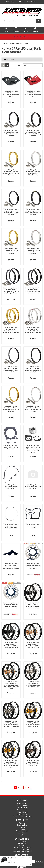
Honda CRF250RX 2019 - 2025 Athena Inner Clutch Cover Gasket (33, 487)
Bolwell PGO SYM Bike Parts (22, 816)
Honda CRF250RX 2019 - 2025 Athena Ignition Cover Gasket (11, 487)
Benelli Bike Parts (22, 808)
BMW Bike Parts (22, 814)
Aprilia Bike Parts (22, 803)
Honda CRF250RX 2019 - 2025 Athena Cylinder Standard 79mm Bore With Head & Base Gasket (33, 449)
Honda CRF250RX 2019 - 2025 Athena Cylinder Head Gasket (11, 447)
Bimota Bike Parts (22, 812)
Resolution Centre (22, 831)
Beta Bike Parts (22, 810)
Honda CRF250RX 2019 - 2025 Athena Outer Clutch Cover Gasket (11, 526)
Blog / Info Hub (22, 825)
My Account (22, 829)
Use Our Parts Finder (22, 37)
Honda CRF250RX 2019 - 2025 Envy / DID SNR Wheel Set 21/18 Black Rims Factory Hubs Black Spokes (11, 725)
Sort (20, 65)
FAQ (22, 835)
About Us (22, 823)
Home (5, 43)
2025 (26, 43)
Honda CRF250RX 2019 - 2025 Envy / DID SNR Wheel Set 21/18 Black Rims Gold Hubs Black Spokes (11, 764)
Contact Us (22, 827)
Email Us (23, 844)
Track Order (22, 833)
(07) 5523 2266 (23, 842)
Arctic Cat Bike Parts (22, 805)
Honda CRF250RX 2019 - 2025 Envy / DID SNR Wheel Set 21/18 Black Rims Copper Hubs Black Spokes (11, 685)
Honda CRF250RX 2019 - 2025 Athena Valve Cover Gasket (33, 526)
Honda (11, 43)
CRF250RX (19, 43)
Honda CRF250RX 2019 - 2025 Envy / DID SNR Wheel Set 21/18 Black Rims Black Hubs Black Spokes (11, 646)
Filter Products (8, 59)
